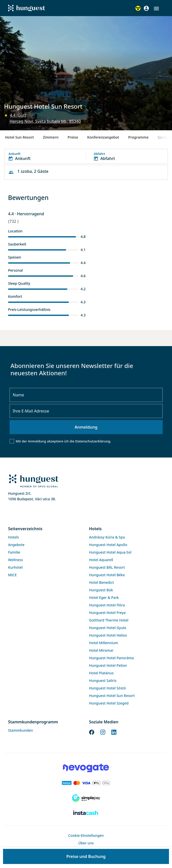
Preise (73, 137)
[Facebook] (92, 732)
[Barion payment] (86, 783)
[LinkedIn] (114, 732)
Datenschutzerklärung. (93, 441)
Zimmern (51, 137)
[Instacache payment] (86, 813)
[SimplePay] (86, 798)
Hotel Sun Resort (19, 137)
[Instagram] (103, 732)
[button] (156, 9)
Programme (138, 137)
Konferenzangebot (103, 137)
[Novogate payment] (86, 768)
